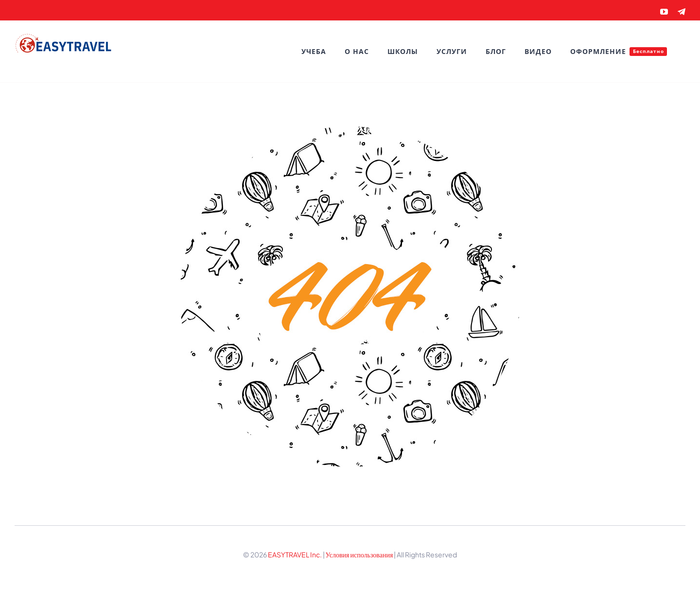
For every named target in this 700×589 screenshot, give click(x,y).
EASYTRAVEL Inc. (295, 554)
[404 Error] (350, 130)
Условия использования (360, 554)
